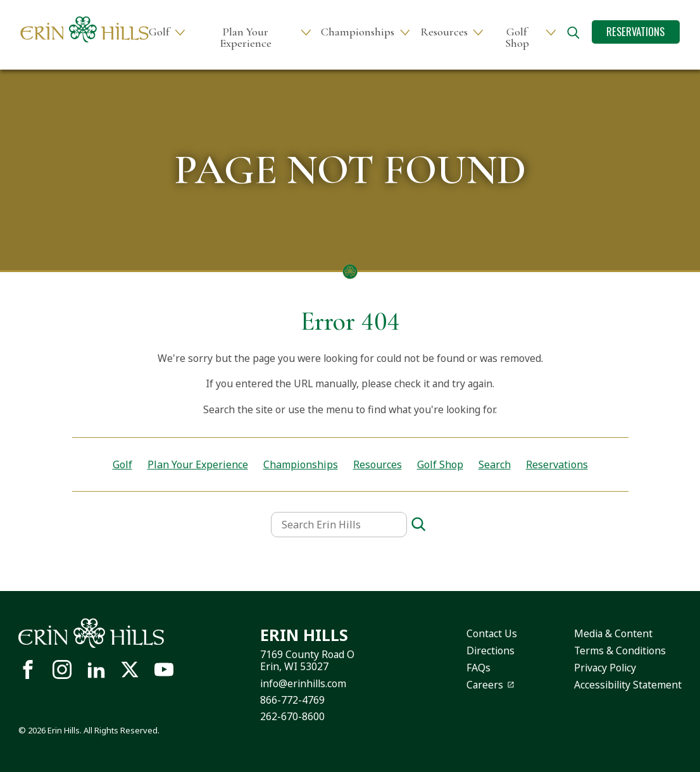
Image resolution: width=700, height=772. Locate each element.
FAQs (478, 668)
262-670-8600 (292, 716)
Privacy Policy (605, 668)
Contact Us (492, 633)
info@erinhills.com (303, 683)
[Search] (418, 525)
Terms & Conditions (620, 651)
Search (495, 464)
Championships (358, 32)
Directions (491, 651)
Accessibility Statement (628, 685)
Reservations (635, 31)
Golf (159, 32)
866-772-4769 (292, 700)
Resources (444, 32)
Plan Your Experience (246, 38)
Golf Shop (517, 38)
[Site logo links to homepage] (84, 29)
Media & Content (613, 633)
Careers (485, 685)
